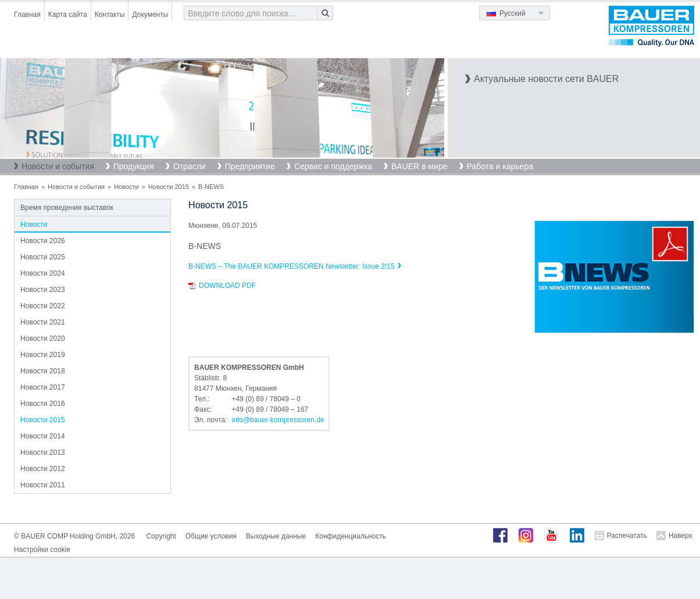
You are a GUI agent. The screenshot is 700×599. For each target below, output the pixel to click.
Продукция (134, 166)
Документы (150, 15)
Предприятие (250, 166)
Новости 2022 (42, 306)
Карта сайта (68, 15)
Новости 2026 (42, 241)
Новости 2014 (42, 436)
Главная (27, 15)
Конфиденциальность (351, 536)
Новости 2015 (169, 187)
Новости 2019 (42, 355)
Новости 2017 (42, 387)
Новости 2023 (42, 290)
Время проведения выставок (67, 208)
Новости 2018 (42, 371)
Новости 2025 (42, 257)
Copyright (161, 536)
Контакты (110, 15)
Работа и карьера (500, 166)
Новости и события (58, 166)
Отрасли (190, 166)
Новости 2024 (42, 273)
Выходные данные (276, 536)
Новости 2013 (42, 452)
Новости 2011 (42, 485)
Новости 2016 (42, 404)
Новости (126, 187)
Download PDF (227, 286)
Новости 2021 (42, 322)
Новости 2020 (42, 338)
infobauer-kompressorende (278, 420)
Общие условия (211, 536)
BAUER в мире (419, 166)
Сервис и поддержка (333, 166)
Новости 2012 (42, 469)
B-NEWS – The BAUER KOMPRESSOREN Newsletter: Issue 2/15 (292, 266)
